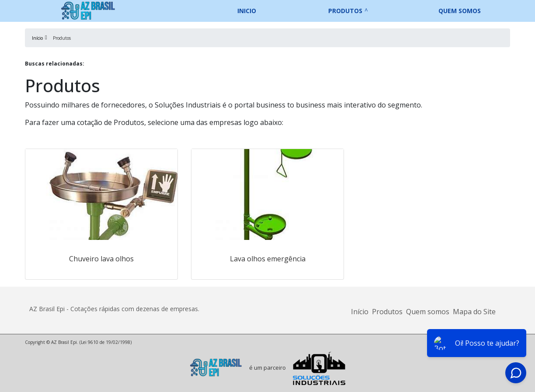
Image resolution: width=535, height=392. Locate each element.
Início (360, 312)
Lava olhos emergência (268, 259)
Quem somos (460, 11)
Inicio (247, 11)
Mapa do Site (474, 312)
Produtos (345, 11)
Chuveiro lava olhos (101, 259)
